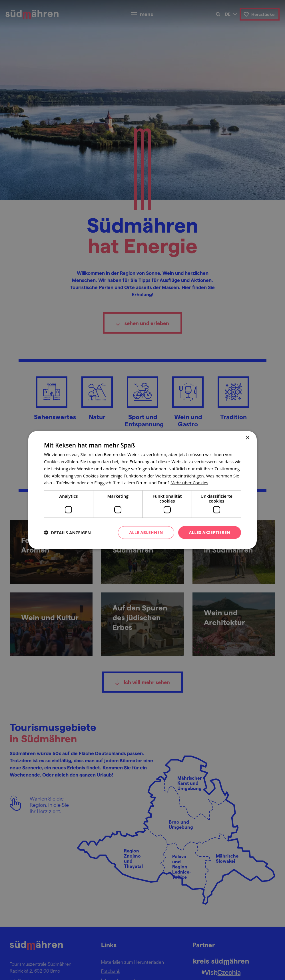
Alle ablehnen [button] (146, 532)
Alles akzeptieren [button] (210, 532)
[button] (67, 533)
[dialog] (142, 490)
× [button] (247, 438)
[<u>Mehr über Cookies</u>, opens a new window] (189, 483)
